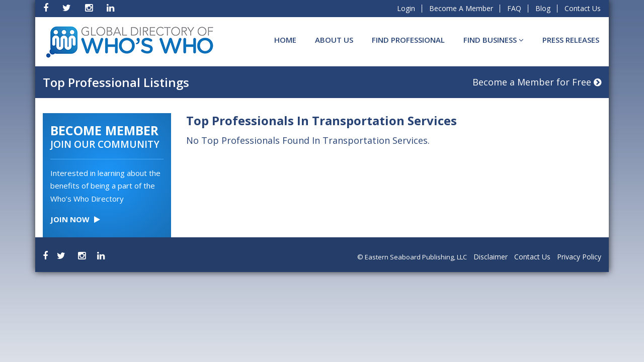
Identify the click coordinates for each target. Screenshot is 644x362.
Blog (543, 8)
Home (285, 40)
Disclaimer (491, 257)
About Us (334, 40)
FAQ (514, 8)
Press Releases (571, 40)
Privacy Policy (579, 257)
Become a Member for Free (537, 82)
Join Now (75, 219)
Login (406, 8)
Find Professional (408, 40)
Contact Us (583, 8)
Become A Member (461, 8)
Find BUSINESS (494, 40)
